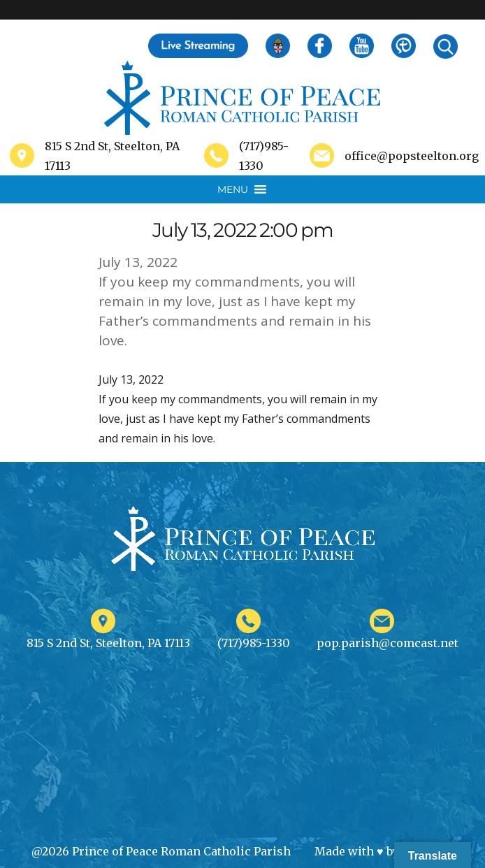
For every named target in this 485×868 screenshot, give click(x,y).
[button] (233, 189)
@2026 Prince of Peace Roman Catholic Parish (161, 851)
